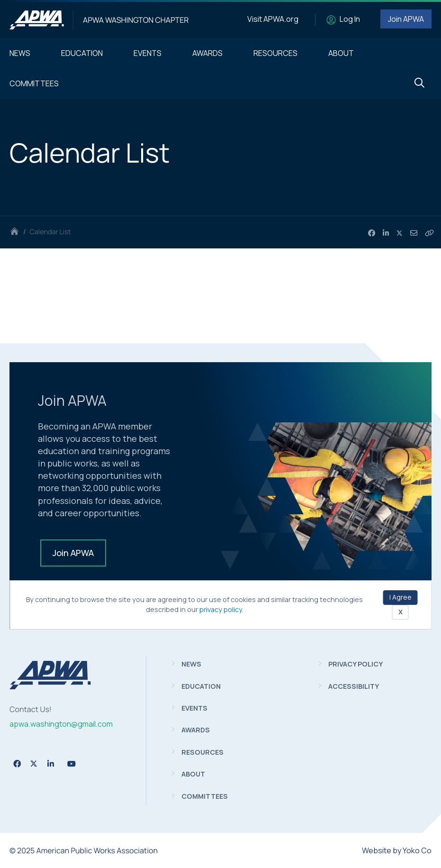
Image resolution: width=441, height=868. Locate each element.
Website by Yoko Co (397, 850)
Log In (350, 19)
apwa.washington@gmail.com (61, 724)
